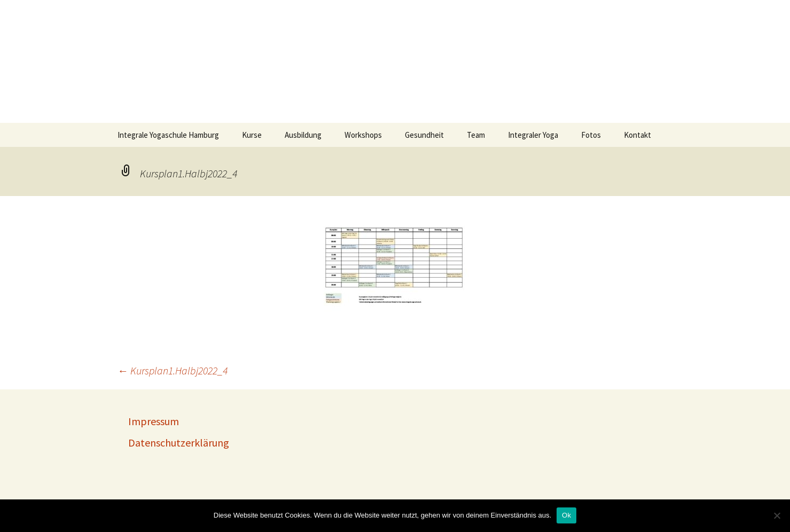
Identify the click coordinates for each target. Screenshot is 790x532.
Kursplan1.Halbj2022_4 (173, 370)
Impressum (154, 421)
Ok (566, 515)
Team (476, 135)
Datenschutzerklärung (179, 443)
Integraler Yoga (533, 135)
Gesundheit (424, 135)
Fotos (591, 135)
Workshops (363, 135)
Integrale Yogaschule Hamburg (168, 135)
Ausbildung (303, 135)
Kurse (252, 135)
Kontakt (638, 135)
